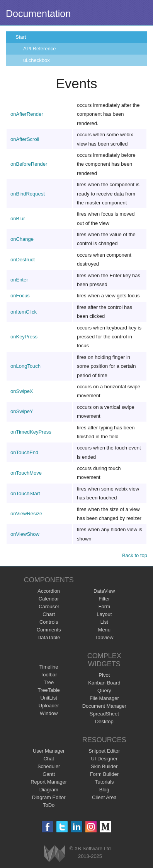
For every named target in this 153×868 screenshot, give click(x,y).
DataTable (49, 637)
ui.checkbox (37, 60)
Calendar (49, 599)
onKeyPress (24, 337)
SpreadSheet (104, 714)
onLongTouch (25, 366)
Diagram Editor (49, 797)
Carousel (49, 606)
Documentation (38, 14)
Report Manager (49, 782)
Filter (104, 599)
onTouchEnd (24, 452)
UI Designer (104, 759)
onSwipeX (22, 391)
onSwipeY (22, 411)
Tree (49, 682)
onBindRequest (28, 194)
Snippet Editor (104, 751)
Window (49, 713)
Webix (55, 853)
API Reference (40, 49)
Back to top (135, 555)
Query (104, 690)
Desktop (104, 721)
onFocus (20, 296)
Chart (49, 614)
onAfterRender (27, 114)
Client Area (104, 797)
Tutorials (104, 782)
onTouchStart (25, 493)
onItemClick (24, 312)
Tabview (104, 637)
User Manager (49, 751)
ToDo (49, 805)
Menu (105, 630)
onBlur (18, 219)
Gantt (49, 774)
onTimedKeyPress (31, 432)
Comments (49, 630)
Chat (48, 759)
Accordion (49, 591)
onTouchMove (26, 473)
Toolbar (49, 675)
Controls (49, 622)
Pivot (104, 675)
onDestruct (23, 260)
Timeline (49, 667)
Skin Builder (104, 766)
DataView (104, 591)
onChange (22, 239)
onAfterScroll (25, 139)
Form (104, 606)
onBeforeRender (29, 164)
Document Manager (104, 706)
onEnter (19, 280)
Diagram (49, 790)
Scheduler (49, 766)
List (104, 622)
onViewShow (25, 534)
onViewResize (26, 514)
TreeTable (49, 690)
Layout (104, 614)
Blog (104, 790)
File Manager (104, 698)
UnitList (49, 698)
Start (21, 37)
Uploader (49, 706)
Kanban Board (104, 683)
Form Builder (104, 774)
